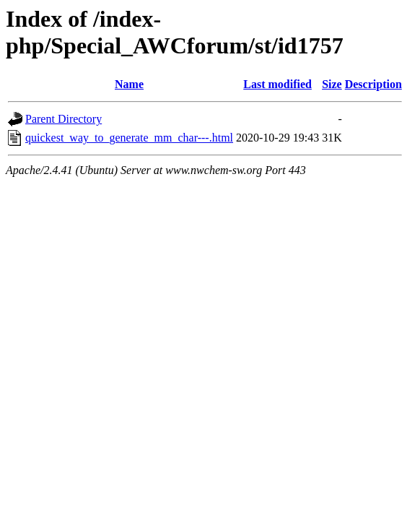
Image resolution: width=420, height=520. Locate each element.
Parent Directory (64, 119)
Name (129, 84)
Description (373, 84)
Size (332, 84)
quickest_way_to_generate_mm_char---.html (129, 138)
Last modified (277, 84)
